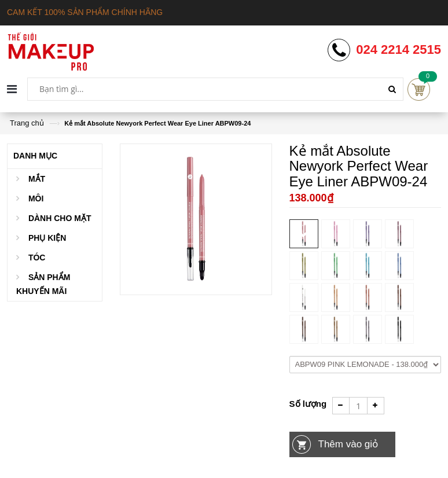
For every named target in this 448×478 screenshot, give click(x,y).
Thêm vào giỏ (348, 444)
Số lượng (308, 404)
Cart (419, 89)
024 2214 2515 (399, 50)
